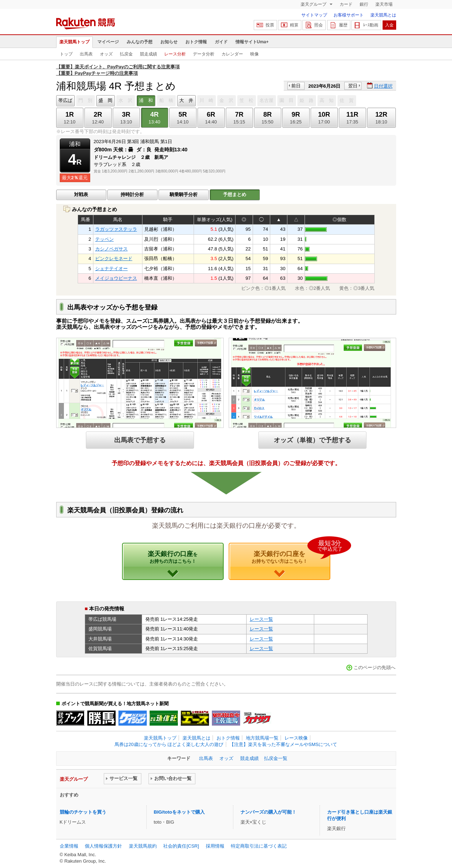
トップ (66, 54)
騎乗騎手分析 (184, 194)
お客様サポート (349, 15)
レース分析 (175, 54)
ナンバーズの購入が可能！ (268, 812)
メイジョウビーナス (116, 278)
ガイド (221, 42)
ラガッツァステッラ (116, 229)
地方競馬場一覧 (262, 738)
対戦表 (81, 194)
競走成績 (149, 54)
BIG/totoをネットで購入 (179, 812)
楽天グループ (314, 4)
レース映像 (296, 738)
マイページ (108, 42)
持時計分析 (132, 194)
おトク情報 (196, 42)
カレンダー (232, 54)
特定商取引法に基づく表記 (259, 846)
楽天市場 (384, 4)
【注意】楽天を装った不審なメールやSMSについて (283, 744)
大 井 (186, 100)
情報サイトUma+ (252, 42)
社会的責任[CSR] (181, 846)
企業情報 (69, 846)
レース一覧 (261, 619)
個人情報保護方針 (103, 846)
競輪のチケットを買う (83, 812)
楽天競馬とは (383, 15)
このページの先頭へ (375, 667)
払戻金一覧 (276, 758)
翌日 (353, 86)
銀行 (364, 4)
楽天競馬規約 (143, 846)
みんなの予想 (140, 42)
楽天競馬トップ (74, 42)
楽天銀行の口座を (291, 554)
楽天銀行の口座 (173, 557)
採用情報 (215, 846)
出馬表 (86, 54)
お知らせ (169, 42)
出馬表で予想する (140, 440)
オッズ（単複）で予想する (312, 440)
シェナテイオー (111, 269)
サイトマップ (314, 15)
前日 (296, 86)
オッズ (106, 54)
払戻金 (126, 54)
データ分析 (204, 54)
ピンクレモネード (114, 259)
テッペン (105, 239)
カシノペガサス (111, 249)
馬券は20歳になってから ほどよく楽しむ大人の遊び (169, 744)
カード (346, 4)
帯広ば (65, 100)
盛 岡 (105, 100)
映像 (254, 54)
